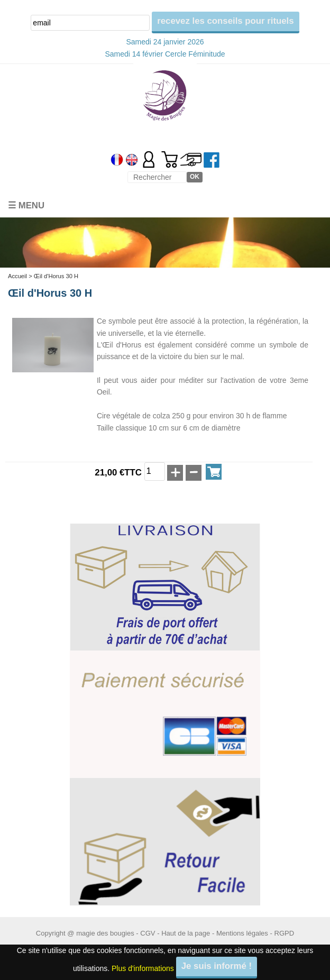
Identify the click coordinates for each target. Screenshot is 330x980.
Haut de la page (186, 933)
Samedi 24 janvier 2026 (165, 42)
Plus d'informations (143, 968)
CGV (148, 933)
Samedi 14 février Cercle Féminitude (165, 54)
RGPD (284, 933)
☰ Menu (26, 205)
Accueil (17, 276)
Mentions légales (242, 933)
